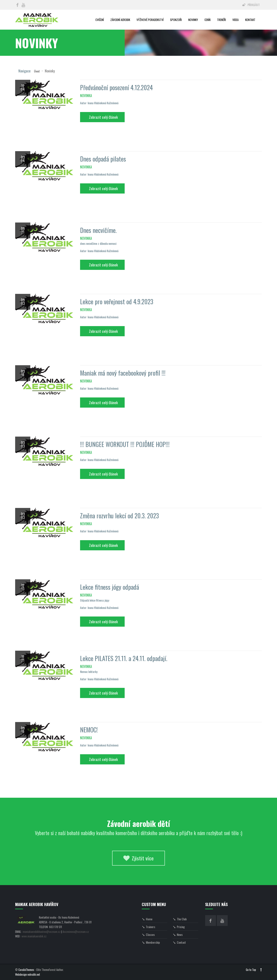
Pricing (179, 927)
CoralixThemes (26, 970)
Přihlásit (251, 5)
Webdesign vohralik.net (28, 974)
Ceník (208, 20)
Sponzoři (176, 20)
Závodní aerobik (120, 20)
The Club (180, 919)
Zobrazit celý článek (103, 117)
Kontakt (250, 20)
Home (147, 919)
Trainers (148, 927)
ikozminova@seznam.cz (76, 932)
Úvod (37, 71)
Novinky (193, 20)
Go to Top (254, 970)
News (178, 934)
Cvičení (100, 20)
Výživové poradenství (150, 20)
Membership (151, 942)
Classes (148, 934)
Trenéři (221, 20)
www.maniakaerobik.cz (34, 936)
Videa (236, 20)
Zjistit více (138, 858)
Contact (179, 942)
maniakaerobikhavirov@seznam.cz (42, 932)
